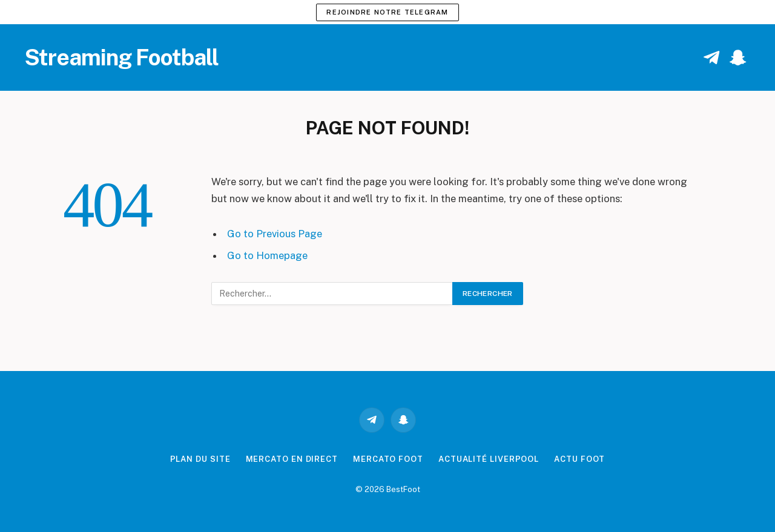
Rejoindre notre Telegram (387, 12)
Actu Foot (579, 459)
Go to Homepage (267, 255)
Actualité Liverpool (489, 459)
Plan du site (200, 459)
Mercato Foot (388, 459)
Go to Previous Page (275, 234)
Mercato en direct (292, 459)
